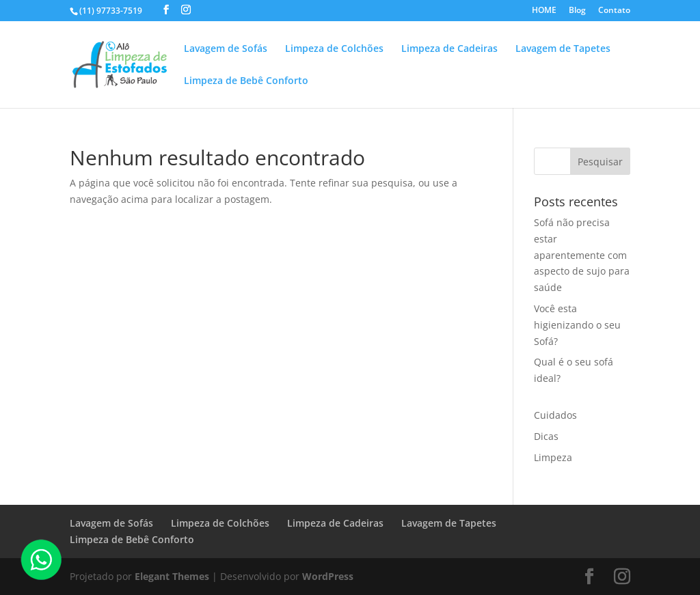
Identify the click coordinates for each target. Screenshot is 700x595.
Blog (577, 11)
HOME (544, 11)
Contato (614, 11)
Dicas (546, 436)
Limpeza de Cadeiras (449, 49)
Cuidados (555, 415)
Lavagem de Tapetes (563, 49)
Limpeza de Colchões (334, 49)
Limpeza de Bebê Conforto (246, 81)
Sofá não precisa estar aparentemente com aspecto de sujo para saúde (582, 255)
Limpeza (553, 457)
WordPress (328, 576)
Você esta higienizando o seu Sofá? (577, 325)
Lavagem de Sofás (226, 49)
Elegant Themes (172, 576)
